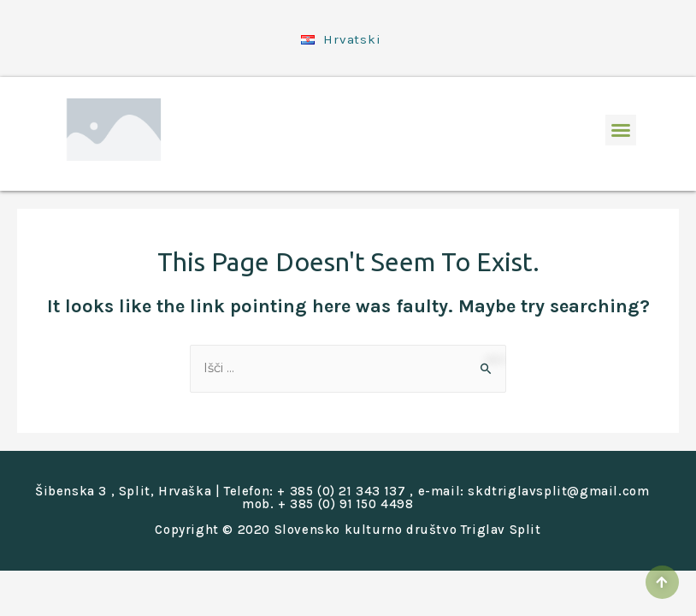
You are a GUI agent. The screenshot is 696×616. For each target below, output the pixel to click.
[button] (621, 124)
